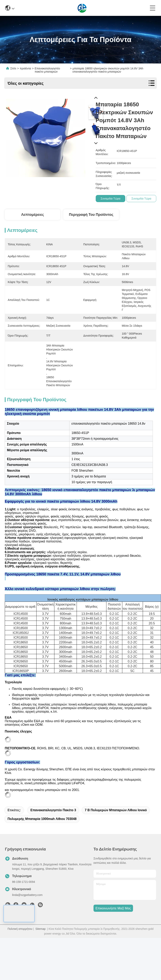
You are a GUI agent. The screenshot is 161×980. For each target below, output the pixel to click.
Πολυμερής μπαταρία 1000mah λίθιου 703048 (42, 840)
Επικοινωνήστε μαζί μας (113, 930)
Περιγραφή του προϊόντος (91, 215)
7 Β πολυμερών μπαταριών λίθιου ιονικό (116, 832)
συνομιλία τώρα (111, 199)
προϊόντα (26, 68)
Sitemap (40, 950)
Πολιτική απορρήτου (20, 950)
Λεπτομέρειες (33, 215)
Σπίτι (13, 68)
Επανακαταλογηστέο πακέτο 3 (53, 832)
